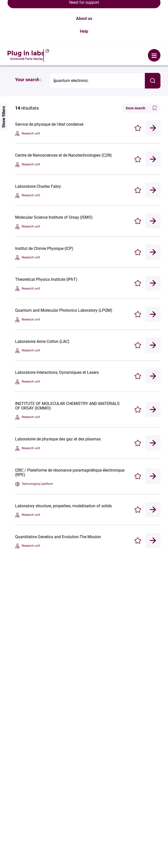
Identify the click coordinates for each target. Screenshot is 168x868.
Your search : (28, 34)
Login (70, 6)
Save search (141, 63)
